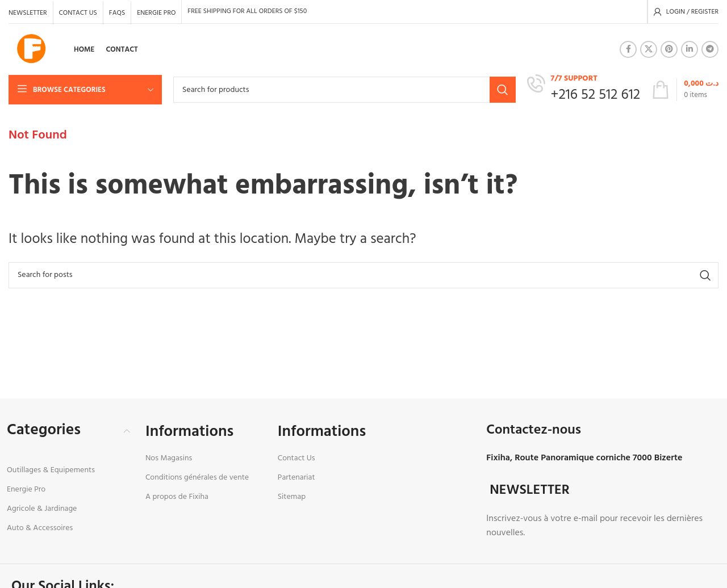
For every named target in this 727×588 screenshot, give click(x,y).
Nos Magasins (169, 458)
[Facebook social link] (628, 49)
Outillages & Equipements (51, 470)
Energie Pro (26, 490)
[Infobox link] (584, 89)
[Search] (344, 90)
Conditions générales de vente (197, 478)
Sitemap (292, 497)
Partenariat (296, 478)
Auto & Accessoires (40, 528)
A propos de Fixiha (177, 497)
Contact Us (296, 458)
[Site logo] (31, 49)
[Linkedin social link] (690, 49)
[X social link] (649, 49)
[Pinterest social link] (669, 49)
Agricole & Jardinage (42, 509)
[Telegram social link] (710, 49)
